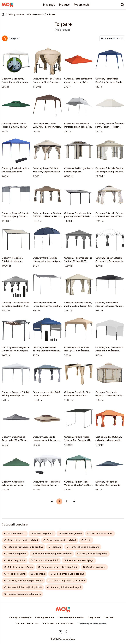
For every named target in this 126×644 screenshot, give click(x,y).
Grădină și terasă (35, 14)
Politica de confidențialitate (58, 623)
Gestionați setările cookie (92, 624)
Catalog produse (16, 14)
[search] (122, 5)
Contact (109, 618)
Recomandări (82, 5)
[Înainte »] (74, 501)
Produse (64, 5)
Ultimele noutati (112, 38)
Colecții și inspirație (20, 618)
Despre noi (94, 618)
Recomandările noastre (71, 618)
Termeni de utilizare (27, 623)
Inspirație (49, 5)
